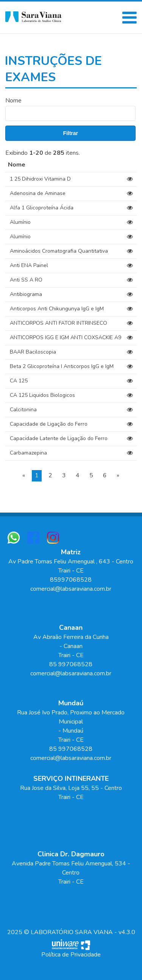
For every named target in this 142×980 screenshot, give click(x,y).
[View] (130, 179)
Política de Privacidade (71, 955)
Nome (13, 101)
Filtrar (70, 133)
